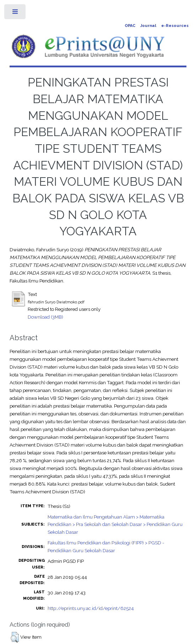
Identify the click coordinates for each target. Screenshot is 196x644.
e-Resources (175, 26)
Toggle (15, 13)
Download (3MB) (45, 317)
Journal (148, 26)
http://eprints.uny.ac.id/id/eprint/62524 (91, 608)
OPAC (130, 26)
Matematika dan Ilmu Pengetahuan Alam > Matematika (106, 517)
